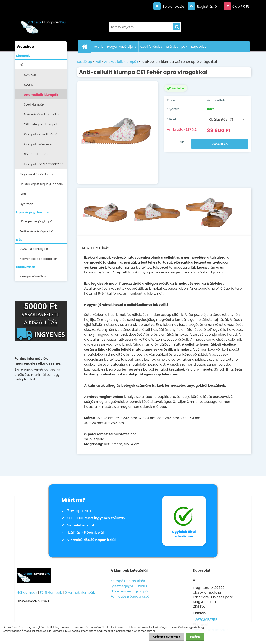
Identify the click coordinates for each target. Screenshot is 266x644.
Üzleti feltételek (151, 47)
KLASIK (28, 85)
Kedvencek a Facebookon (38, 259)
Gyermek (26, 204)
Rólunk (98, 47)
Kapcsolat (198, 47)
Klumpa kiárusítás (33, 276)
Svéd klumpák (34, 104)
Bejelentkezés (174, 7)
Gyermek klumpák (80, 592)
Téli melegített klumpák (41, 124)
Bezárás (195, 637)
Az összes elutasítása (166, 637)
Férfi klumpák (51, 592)
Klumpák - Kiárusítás (128, 581)
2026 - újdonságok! (34, 249)
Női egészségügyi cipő (36, 221)
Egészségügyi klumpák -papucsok (42, 116)
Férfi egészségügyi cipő (37, 231)
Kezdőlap (84, 62)
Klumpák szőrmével (38, 144)
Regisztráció (206, 7)
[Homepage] (86, 47)
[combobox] (226, 119)
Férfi (23, 194)
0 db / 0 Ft (241, 7)
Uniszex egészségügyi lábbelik (41, 184)
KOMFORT (31, 75)
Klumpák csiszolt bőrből (41, 134)
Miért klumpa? (177, 47)
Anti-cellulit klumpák (41, 95)
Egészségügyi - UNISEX (129, 586)
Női (22, 65)
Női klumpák (27, 592)
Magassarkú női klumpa (37, 174)
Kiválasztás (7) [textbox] (221, 120)
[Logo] (43, 25)
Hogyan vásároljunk (122, 47)
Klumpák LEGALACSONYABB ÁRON (44, 166)
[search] (177, 27)
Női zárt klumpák (36, 154)
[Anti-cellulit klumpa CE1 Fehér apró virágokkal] (118, 133)
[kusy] (172, 142)
